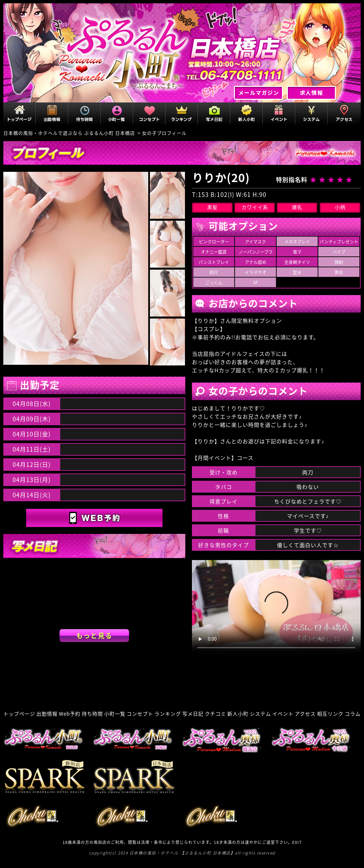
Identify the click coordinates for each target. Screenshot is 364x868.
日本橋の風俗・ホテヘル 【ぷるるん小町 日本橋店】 (182, 853)
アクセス (305, 714)
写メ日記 (193, 714)
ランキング (168, 714)
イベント (283, 714)
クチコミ (215, 714)
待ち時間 (92, 714)
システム (260, 714)
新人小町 (238, 714)
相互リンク (330, 714)
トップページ (19, 714)
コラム (353, 714)
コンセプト (140, 714)
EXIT (297, 842)
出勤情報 (47, 714)
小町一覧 (115, 714)
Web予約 (70, 714)
